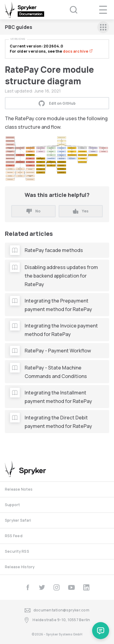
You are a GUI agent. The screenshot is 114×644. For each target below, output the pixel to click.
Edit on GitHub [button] (57, 103)
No (33, 211)
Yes (81, 211)
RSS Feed (14, 536)
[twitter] (42, 587)
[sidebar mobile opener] (103, 27)
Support (12, 505)
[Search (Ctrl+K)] (70, 10)
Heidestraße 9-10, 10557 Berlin (57, 620)
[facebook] (28, 587)
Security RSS (17, 551)
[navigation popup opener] (103, 10)
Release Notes (19, 489)
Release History (20, 567)
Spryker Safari (18, 520)
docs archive (78, 51)
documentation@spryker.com (57, 610)
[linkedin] (86, 587)
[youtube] (71, 587)
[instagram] (57, 587)
